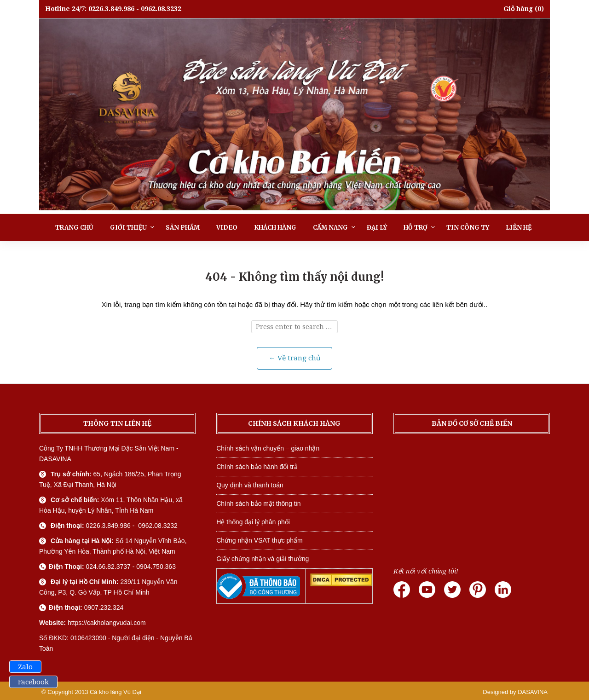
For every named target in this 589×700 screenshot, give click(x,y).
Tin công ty (468, 228)
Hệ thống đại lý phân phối (253, 522)
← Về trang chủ (294, 358)
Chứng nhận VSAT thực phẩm (260, 540)
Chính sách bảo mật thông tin (258, 503)
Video (227, 228)
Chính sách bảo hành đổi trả (257, 467)
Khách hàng (275, 228)
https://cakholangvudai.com (107, 623)
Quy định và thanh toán (250, 485)
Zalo (25, 667)
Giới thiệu (128, 228)
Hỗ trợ (416, 228)
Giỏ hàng (518, 9)
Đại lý (377, 228)
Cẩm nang (330, 228)
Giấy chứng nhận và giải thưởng (263, 559)
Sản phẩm (183, 228)
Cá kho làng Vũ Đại (115, 692)
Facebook (33, 682)
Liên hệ (519, 228)
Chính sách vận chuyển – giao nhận (268, 448)
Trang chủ (74, 228)
